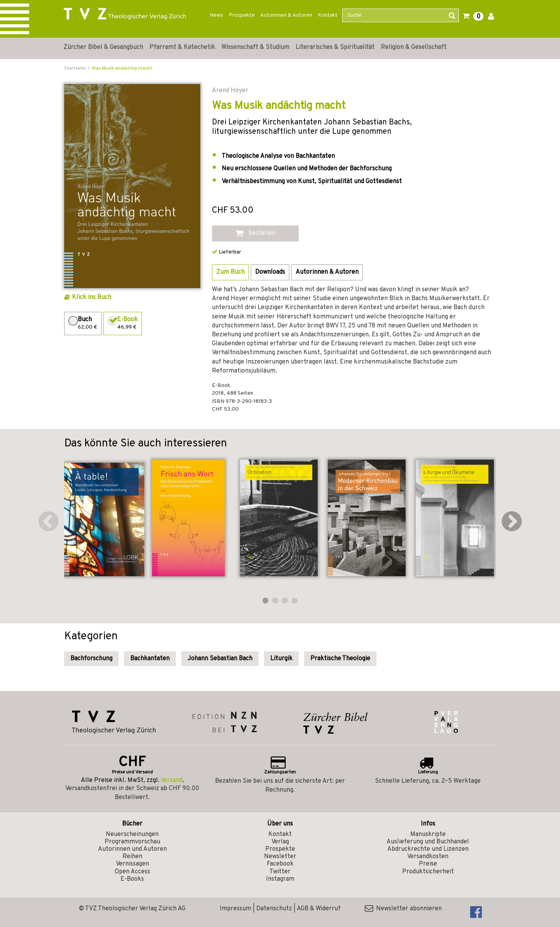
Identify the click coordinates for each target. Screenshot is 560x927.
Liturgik (281, 659)
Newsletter (280, 857)
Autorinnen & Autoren (286, 15)
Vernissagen (132, 864)
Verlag (280, 842)
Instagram (280, 879)
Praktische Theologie (340, 659)
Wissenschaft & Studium (255, 47)
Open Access (132, 872)
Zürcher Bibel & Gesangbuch (103, 47)
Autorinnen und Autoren (132, 849)
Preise (428, 864)
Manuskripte (428, 834)
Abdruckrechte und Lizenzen (428, 849)
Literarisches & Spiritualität (335, 47)
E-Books (132, 879)
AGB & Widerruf (319, 909)
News (216, 15)
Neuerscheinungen (132, 834)
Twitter (280, 872)
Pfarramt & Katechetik (182, 47)
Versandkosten (428, 857)
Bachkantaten (150, 659)
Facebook (280, 864)
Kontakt (328, 15)
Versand (171, 780)
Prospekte (242, 15)
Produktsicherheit (428, 872)
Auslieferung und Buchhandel (428, 842)
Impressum (235, 909)
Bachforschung (91, 659)
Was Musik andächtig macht (122, 68)
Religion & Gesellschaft (414, 47)
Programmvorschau (132, 842)
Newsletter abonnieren (403, 909)
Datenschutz (274, 909)
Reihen (132, 857)
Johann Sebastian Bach (220, 659)
